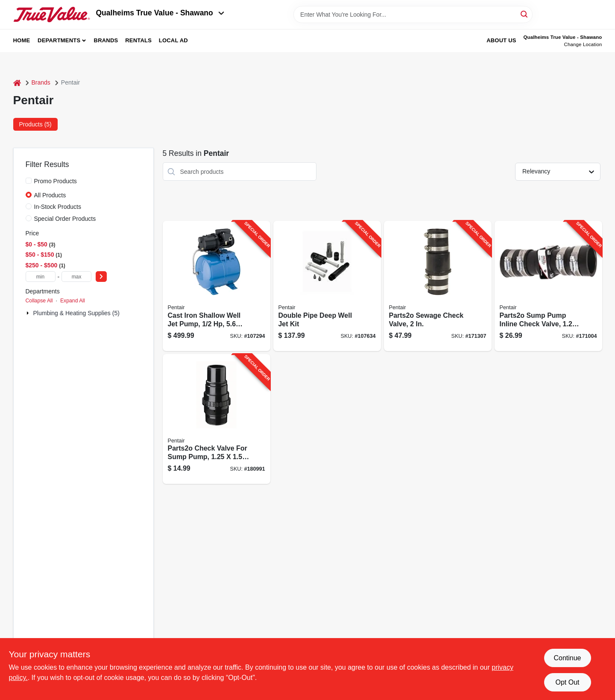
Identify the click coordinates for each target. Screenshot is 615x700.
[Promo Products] (29, 181)
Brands (106, 40)
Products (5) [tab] (35, 124)
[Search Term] (413, 15)
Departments (59, 40)
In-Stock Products (58, 207)
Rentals (138, 40)
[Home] (17, 83)
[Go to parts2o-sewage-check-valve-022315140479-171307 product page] (438, 286)
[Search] (525, 14)
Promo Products (56, 181)
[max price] (76, 277)
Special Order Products (65, 219)
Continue (567, 658)
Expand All (73, 301)
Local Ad (173, 40)
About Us (501, 40)
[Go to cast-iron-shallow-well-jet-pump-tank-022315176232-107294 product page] (217, 286)
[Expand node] (29, 313)
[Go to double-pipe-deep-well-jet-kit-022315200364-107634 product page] (327, 286)
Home (22, 40)
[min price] (41, 277)
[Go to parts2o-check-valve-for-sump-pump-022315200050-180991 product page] (217, 419)
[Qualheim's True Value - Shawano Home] (52, 15)
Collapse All (39, 301)
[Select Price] (101, 277)
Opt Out (567, 682)
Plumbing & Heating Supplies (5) (76, 313)
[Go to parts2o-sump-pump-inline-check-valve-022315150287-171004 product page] (548, 286)
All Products (50, 195)
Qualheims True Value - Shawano (160, 13)
